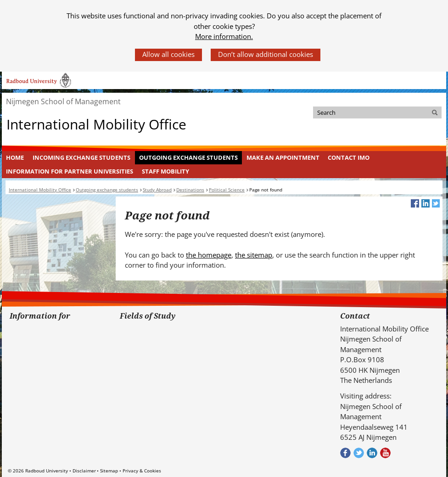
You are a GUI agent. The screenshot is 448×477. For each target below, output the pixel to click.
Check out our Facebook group (345, 453)
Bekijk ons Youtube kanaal (385, 453)
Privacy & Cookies (142, 471)
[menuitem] (15, 158)
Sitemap (109, 471)
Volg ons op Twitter (359, 453)
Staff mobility (165, 171)
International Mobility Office (96, 124)
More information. (224, 36)
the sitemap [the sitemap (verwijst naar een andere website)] (254, 255)
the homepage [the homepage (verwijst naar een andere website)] (209, 255)
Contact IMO (349, 157)
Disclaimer (84, 471)
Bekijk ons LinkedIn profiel (372, 453)
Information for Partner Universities (70, 171)
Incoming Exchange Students (81, 157)
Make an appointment (283, 157)
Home (15, 157)
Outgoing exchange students (188, 157)
